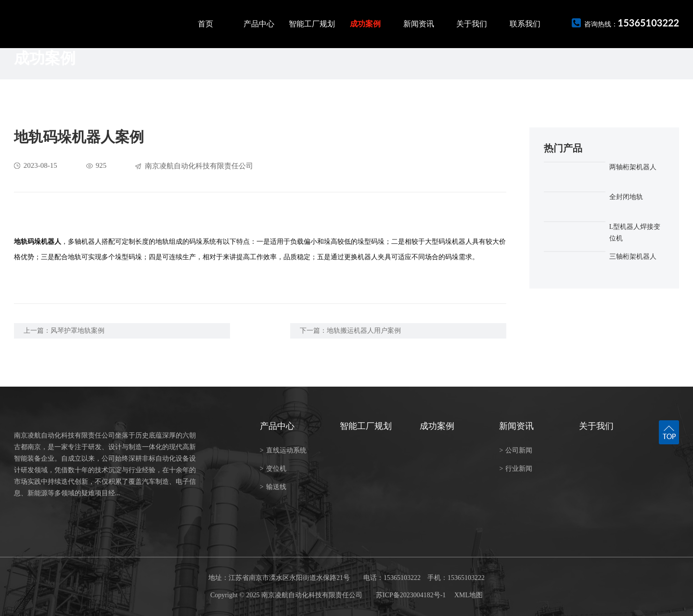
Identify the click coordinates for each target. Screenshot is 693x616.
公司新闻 (516, 450)
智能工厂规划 (312, 24)
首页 (205, 24)
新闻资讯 (419, 24)
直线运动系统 (283, 450)
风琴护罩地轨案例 (77, 331)
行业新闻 (516, 469)
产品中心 (259, 24)
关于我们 (472, 24)
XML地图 (468, 595)
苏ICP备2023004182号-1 (411, 595)
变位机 (273, 469)
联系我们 (525, 24)
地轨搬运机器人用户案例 (364, 331)
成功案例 (365, 24)
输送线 (273, 487)
